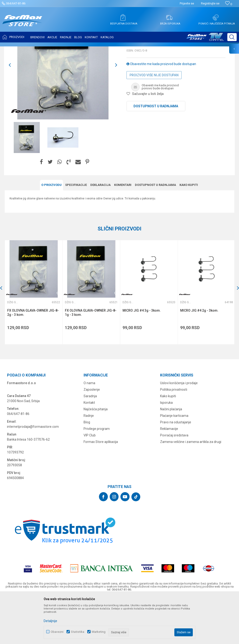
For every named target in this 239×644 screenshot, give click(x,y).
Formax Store (13, 49)
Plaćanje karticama (174, 461)
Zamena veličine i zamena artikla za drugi (191, 487)
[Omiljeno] (229, 4)
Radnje (89, 461)
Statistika (78, 632)
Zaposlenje (92, 435)
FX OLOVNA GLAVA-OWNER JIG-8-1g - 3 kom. (90, 359)
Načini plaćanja (171, 455)
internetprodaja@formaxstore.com (33, 472)
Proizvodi (31, 49)
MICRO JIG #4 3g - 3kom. (141, 356)
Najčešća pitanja (96, 455)
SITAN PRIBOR (50, 49)
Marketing (99, 632)
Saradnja (90, 442)
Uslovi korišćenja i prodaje (179, 428)
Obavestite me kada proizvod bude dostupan (161, 110)
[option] (27, 184)
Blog (87, 468)
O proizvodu (51, 231)
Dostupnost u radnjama (156, 152)
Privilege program (97, 474)
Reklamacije (169, 474)
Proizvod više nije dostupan (154, 121)
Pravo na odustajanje (176, 468)
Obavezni (57, 632)
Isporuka (166, 448)
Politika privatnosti (174, 435)
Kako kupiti (189, 231)
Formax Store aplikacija (101, 487)
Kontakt (89, 448)
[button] (232, 37)
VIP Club (90, 481)
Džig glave (69, 49)
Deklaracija (100, 231)
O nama (89, 428)
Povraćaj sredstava (174, 481)
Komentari (123, 231)
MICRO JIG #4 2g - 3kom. (199, 356)
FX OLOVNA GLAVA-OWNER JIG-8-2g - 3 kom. (33, 359)
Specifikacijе (76, 231)
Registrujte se (210, 3)
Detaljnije (50, 621)
